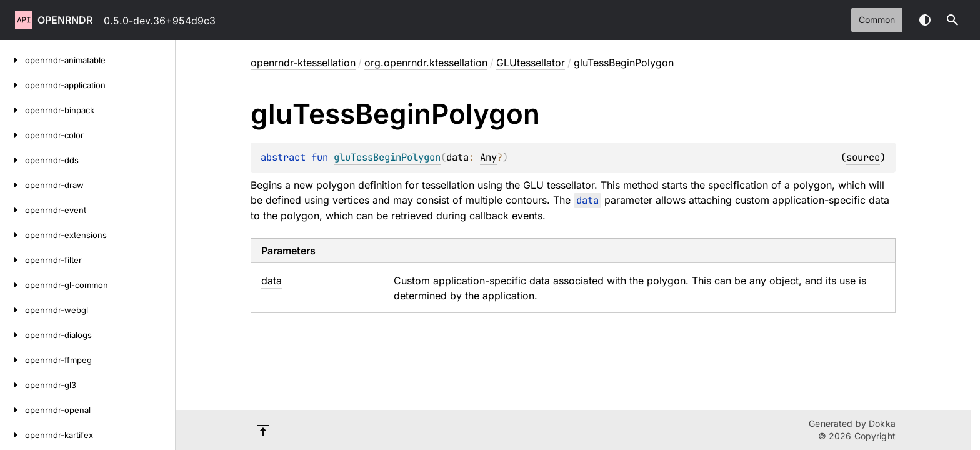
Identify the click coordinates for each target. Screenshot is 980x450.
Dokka (882, 423)
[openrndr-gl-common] (12, 285)
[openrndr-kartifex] (12, 435)
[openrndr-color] (12, 135)
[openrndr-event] (12, 210)
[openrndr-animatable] (12, 60)
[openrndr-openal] (12, 410)
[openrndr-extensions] (12, 235)
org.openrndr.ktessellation (426, 62)
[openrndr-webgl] (12, 310)
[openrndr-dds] (12, 160)
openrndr (65, 20)
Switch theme (925, 20)
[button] (952, 20)
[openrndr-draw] (12, 185)
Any (488, 157)
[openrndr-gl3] (12, 385)
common (877, 20)
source (863, 157)
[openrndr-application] (12, 85)
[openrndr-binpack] (12, 110)
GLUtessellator (531, 62)
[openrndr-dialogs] (12, 335)
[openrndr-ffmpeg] (12, 360)
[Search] (952, 20)
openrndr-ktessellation (303, 62)
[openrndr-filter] (12, 260)
